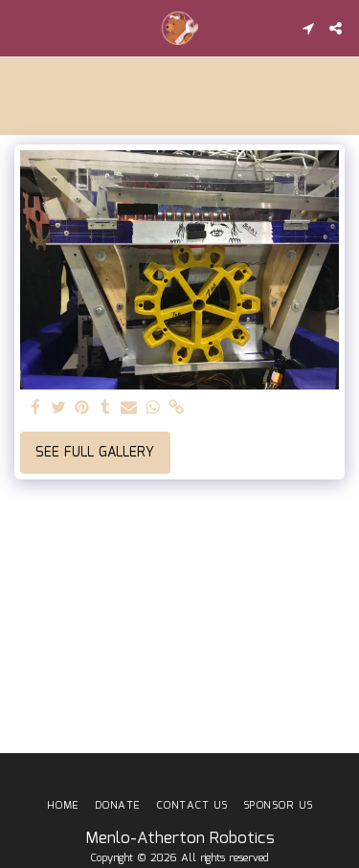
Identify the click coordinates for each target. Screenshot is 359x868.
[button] (21, 28)
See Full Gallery (95, 453)
